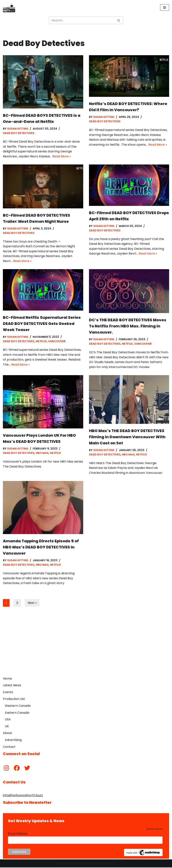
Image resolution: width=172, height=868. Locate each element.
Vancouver (57, 342)
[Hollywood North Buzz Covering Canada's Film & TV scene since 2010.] (9, 7)
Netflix (41, 342)
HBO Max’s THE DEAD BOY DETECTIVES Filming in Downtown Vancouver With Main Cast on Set (127, 437)
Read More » (61, 156)
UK (7, 727)
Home (7, 679)
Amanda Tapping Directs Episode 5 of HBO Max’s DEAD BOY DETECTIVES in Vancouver (41, 548)
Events (8, 693)
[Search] (82, 20)
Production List (14, 700)
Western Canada (18, 706)
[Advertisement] (86, 646)
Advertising (13, 740)
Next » (32, 603)
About (7, 734)
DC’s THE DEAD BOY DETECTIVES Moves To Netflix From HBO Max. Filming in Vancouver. (128, 326)
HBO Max (42, 454)
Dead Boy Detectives (19, 133)
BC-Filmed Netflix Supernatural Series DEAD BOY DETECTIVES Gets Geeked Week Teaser (42, 324)
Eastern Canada (17, 713)
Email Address (19, 834)
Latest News (12, 686)
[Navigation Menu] (165, 7)
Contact (9, 747)
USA (8, 720)
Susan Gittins (18, 129)
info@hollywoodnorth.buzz (23, 796)
